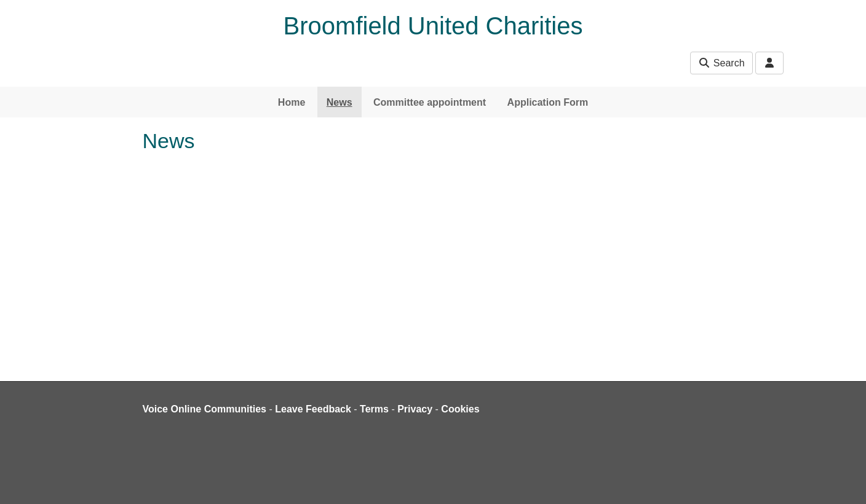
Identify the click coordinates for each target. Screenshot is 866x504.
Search (721, 63)
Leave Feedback (313, 409)
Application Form (548, 102)
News (340, 102)
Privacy (415, 409)
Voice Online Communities (205, 409)
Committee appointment (430, 102)
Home (292, 102)
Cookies (460, 409)
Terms (374, 409)
